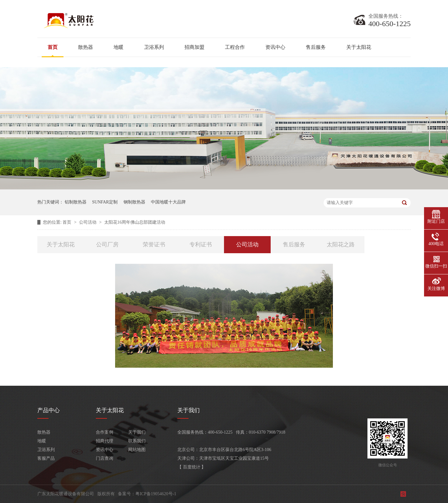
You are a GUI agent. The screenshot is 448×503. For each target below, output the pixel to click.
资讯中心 (275, 47)
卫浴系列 (154, 47)
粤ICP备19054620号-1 (156, 494)
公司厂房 (107, 245)
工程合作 (235, 47)
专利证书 (201, 245)
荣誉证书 (154, 245)
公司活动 (88, 222)
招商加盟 (194, 47)
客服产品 (46, 458)
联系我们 (137, 441)
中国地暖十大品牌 (168, 202)
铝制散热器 (76, 202)
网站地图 (137, 450)
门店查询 (105, 458)
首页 (53, 47)
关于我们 (137, 432)
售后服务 (316, 47)
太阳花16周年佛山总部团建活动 (135, 222)
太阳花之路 (341, 245)
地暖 (119, 47)
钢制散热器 (134, 202)
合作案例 (105, 432)
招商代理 (105, 441)
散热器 (86, 47)
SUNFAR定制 (105, 202)
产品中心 (49, 410)
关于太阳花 (359, 47)
